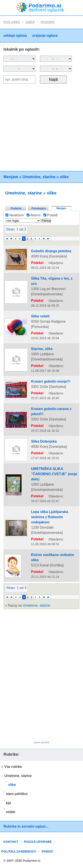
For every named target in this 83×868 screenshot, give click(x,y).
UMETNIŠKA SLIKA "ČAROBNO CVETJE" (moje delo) (54, 474)
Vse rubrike (11, 767)
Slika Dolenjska (44, 441)
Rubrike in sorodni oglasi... (26, 826)
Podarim (16, 208)
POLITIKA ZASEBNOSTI (19, 851)
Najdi (53, 80)
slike (64, 177)
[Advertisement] (41, 130)
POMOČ (48, 851)
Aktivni (34, 215)
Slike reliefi (40, 316)
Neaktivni (15, 215)
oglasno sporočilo (42, 742)
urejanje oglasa (45, 36)
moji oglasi (12, 22)
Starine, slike (42, 349)
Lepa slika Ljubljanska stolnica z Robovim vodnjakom (50, 517)
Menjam (11, 177)
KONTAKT (11, 842)
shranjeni (48, 22)
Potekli (51, 215)
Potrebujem (39, 208)
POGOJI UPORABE (38, 842)
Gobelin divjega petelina (51, 251)
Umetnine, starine (39, 177)
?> (56, 59)
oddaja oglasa (15, 36)
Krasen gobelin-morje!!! (51, 381)
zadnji (30, 22)
